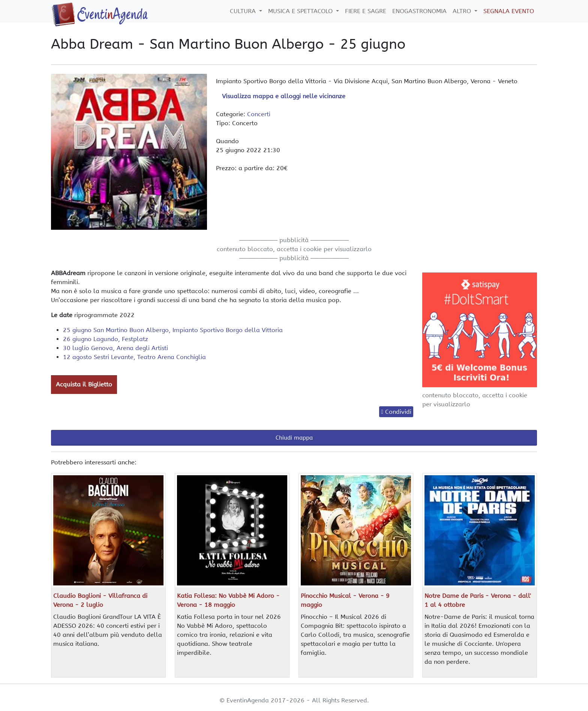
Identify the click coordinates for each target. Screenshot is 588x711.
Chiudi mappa (294, 438)
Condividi (398, 412)
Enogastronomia (419, 11)
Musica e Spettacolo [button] (301, 11)
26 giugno (106, 339)
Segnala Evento (509, 11)
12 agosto (134, 357)
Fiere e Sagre (366, 11)
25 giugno (173, 330)
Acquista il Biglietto (84, 384)
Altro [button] (463, 11)
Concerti (259, 114)
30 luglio (115, 348)
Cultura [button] (244, 11)
